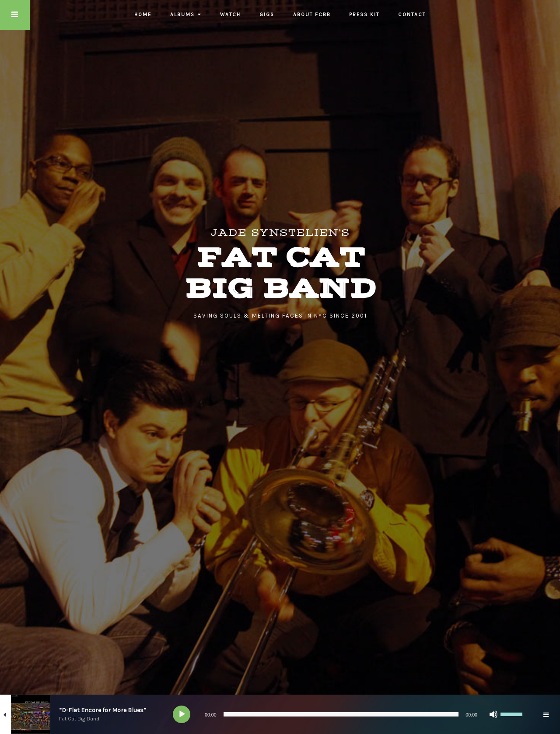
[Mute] (493, 714)
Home (143, 14)
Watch (230, 14)
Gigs (267, 14)
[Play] (182, 714)
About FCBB (312, 14)
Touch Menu (15, 15)
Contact (412, 14)
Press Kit (364, 14)
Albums (182, 14)
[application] (350, 714)
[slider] (341, 714)
